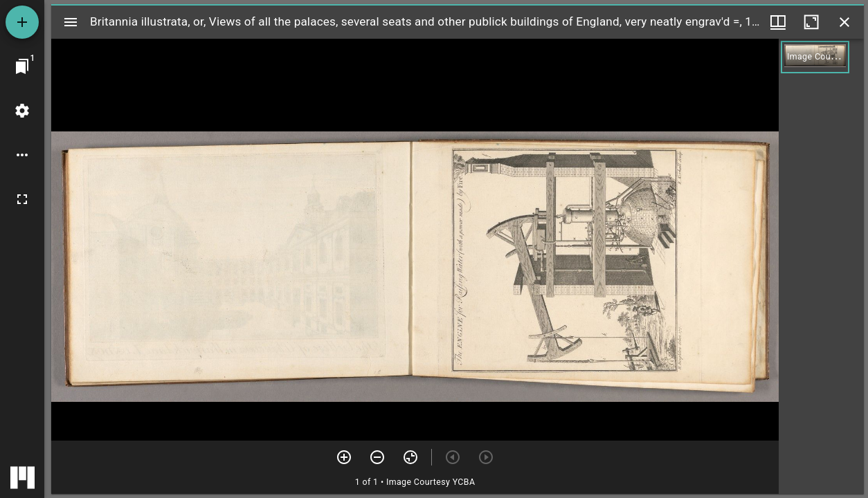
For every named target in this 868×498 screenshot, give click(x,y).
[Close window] (844, 22)
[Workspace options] (22, 155)
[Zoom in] (344, 457)
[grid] (821, 266)
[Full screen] (22, 199)
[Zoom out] (377, 457)
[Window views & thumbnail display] (778, 22)
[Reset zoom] (410, 457)
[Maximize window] (811, 22)
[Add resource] (22, 22)
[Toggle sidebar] (71, 22)
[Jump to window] (22, 66)
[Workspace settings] (22, 111)
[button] (815, 57)
